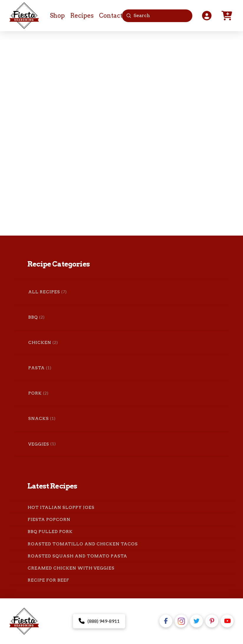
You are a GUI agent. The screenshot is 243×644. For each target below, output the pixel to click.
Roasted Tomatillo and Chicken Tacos (83, 544)
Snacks (39, 418)
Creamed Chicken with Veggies (71, 568)
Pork (35, 393)
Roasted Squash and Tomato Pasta (77, 556)
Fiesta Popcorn (49, 519)
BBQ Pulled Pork (50, 532)
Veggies (39, 444)
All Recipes (44, 292)
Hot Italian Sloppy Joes (61, 507)
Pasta (37, 368)
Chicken (40, 342)
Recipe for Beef (48, 580)
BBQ (33, 317)
